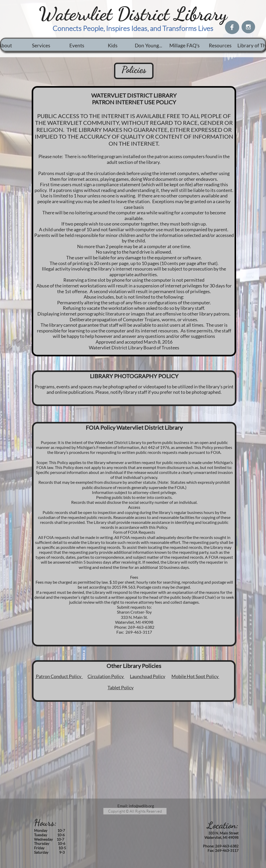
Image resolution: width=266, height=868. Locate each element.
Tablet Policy (121, 687)
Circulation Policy (106, 676)
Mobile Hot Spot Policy (195, 676)
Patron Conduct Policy (59, 676)
